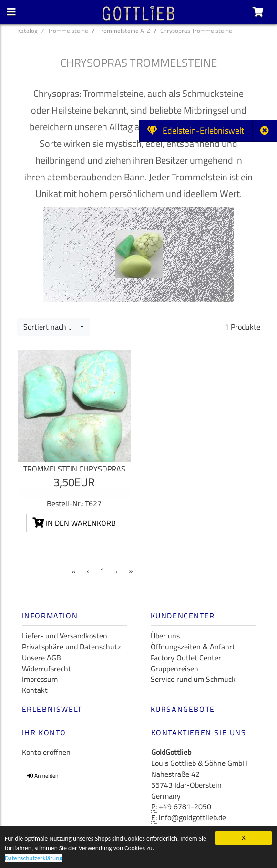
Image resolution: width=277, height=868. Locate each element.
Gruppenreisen (174, 669)
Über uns (165, 636)
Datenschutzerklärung (34, 859)
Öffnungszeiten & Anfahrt (193, 647)
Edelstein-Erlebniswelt (196, 131)
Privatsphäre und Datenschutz (71, 647)
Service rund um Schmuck (193, 679)
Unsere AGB (41, 658)
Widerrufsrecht (46, 669)
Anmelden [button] (43, 776)
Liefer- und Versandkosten (65, 636)
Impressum (40, 679)
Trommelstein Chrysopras (74, 469)
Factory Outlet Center (186, 658)
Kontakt (35, 690)
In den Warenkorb (74, 523)
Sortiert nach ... (51, 327)
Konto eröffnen (46, 752)
